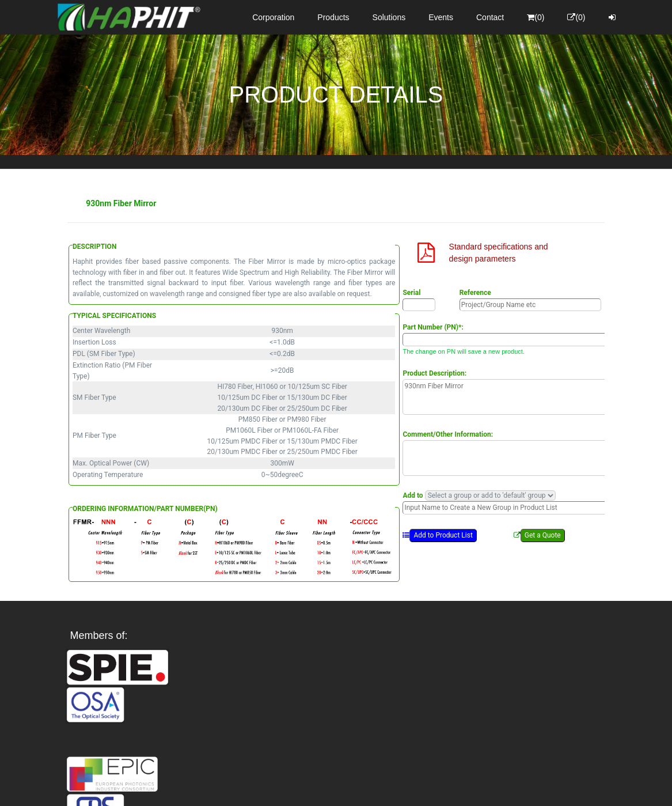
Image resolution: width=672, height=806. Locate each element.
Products (333, 17)
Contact (490, 17)
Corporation (273, 17)
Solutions (389, 17)
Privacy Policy (403, 787)
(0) (536, 17)
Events (441, 17)
